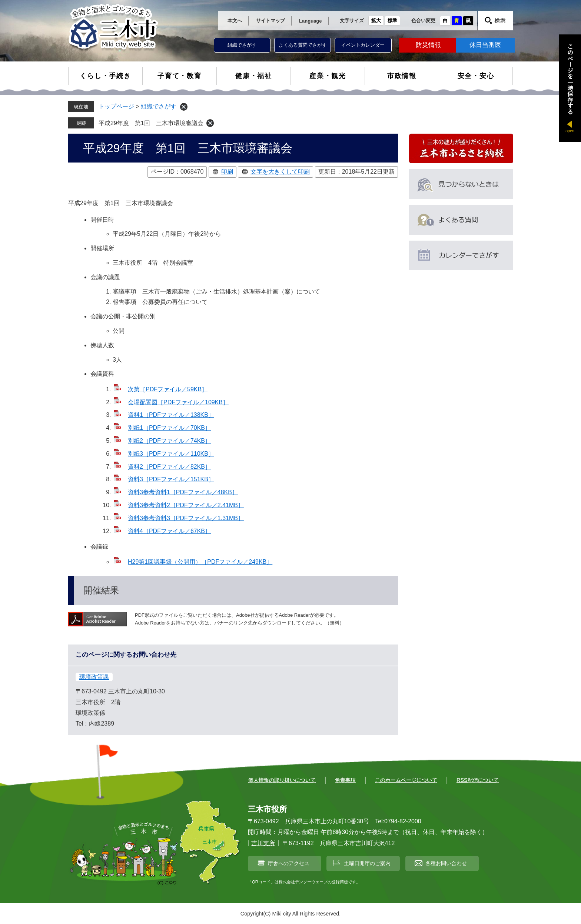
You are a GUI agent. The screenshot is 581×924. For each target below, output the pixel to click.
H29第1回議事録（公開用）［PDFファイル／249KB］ (200, 562)
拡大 (376, 21)
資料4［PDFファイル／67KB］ (169, 531)
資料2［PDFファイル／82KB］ (169, 467)
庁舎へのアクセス (289, 863)
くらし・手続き (105, 76)
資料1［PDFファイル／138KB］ (171, 415)
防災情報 (428, 45)
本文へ (235, 21)
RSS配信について (478, 780)
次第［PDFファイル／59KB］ (168, 389)
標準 (392, 21)
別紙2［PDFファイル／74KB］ (169, 441)
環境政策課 (94, 677)
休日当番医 (485, 45)
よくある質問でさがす (303, 45)
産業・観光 (328, 76)
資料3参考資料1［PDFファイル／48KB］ (183, 492)
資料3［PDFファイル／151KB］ (171, 479)
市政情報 (402, 76)
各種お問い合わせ (446, 863)
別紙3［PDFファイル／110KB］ (171, 454)
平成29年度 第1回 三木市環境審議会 (151, 123)
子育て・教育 (180, 76)
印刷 (227, 172)
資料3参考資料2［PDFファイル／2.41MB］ (186, 505)
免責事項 (345, 780)
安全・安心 (476, 76)
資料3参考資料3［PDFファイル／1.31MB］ (186, 518)
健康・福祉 (254, 76)
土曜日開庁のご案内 (367, 863)
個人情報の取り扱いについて (282, 780)
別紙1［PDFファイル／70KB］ (169, 428)
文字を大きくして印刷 (280, 172)
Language (310, 21)
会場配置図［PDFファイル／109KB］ (178, 402)
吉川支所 (263, 843)
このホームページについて (406, 780)
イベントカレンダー (363, 45)
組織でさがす (242, 45)
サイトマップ (270, 21)
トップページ (116, 106)
